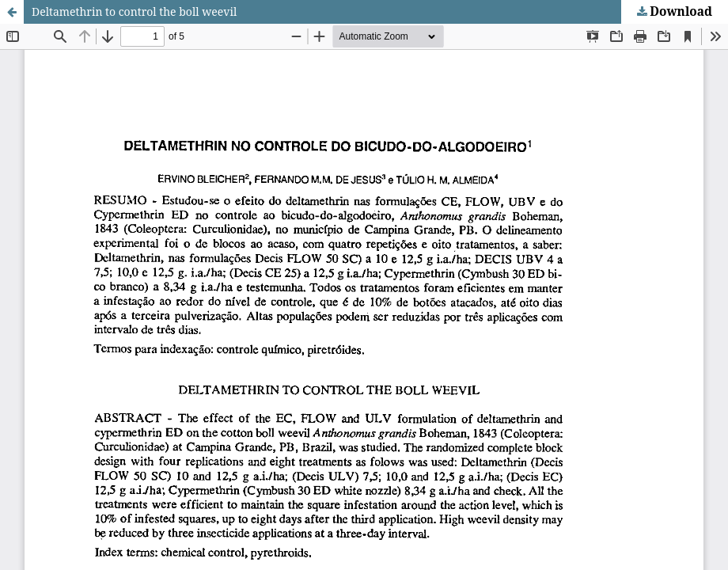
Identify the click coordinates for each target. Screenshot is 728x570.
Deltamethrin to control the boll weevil (134, 11)
